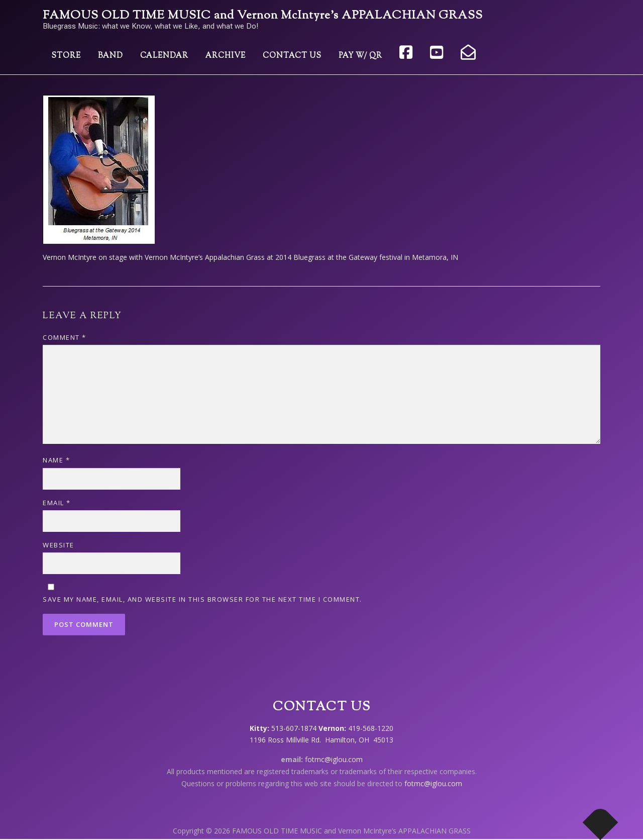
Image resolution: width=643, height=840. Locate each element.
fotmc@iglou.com (334, 759)
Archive (226, 56)
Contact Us (292, 56)
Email (57, 503)
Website (59, 545)
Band (111, 56)
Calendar (164, 56)
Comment (65, 337)
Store (66, 56)
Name (56, 460)
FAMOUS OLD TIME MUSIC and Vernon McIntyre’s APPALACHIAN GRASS (263, 16)
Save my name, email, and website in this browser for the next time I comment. (202, 599)
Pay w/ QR (360, 56)
